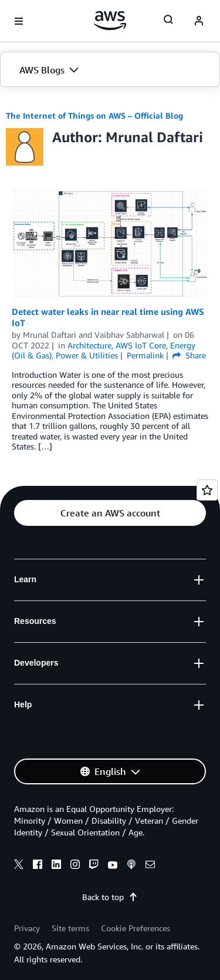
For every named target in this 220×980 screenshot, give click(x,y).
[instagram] (75, 866)
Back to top (110, 897)
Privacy (27, 928)
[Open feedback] (207, 490)
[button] (110, 70)
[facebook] (38, 866)
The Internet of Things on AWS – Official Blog (94, 115)
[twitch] (94, 866)
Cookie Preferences (136, 928)
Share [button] (189, 355)
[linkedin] (56, 866)
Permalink (145, 355)
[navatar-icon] (199, 21)
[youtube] (113, 866)
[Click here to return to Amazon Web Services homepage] (110, 21)
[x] (19, 866)
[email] (150, 866)
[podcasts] (131, 866)
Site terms (70, 928)
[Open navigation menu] (19, 21)
